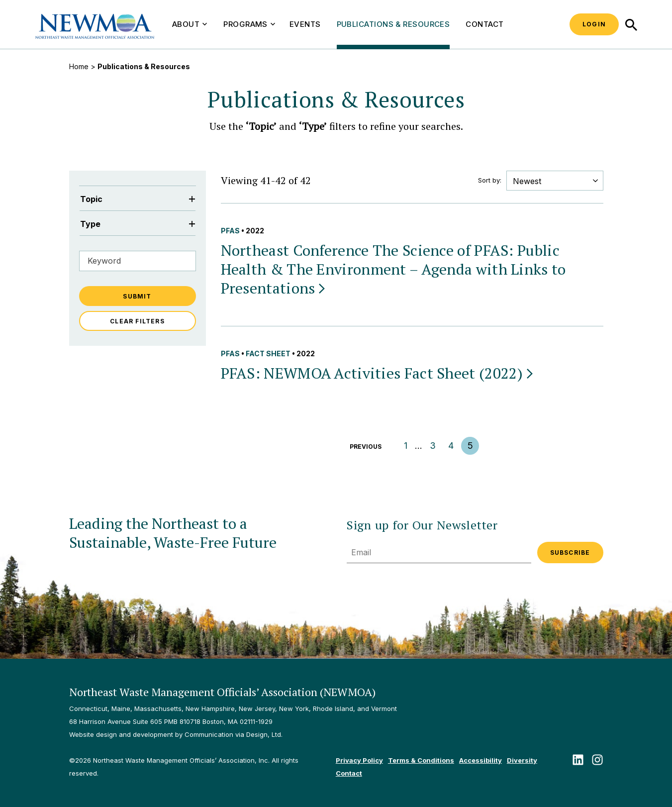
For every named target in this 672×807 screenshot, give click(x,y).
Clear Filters (137, 321)
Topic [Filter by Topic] (138, 199)
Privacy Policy (359, 760)
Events (305, 24)
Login (594, 24)
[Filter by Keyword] (138, 261)
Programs (249, 24)
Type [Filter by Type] (138, 224)
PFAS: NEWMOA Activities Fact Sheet (378, 373)
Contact (484, 24)
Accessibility (480, 760)
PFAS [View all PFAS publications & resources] (230, 231)
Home (79, 66)
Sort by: (490, 180)
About (190, 24)
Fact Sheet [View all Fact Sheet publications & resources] (268, 353)
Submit (137, 296)
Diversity (522, 760)
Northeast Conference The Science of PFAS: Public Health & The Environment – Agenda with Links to (393, 269)
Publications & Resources (393, 24)
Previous (366, 447)
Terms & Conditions (421, 760)
